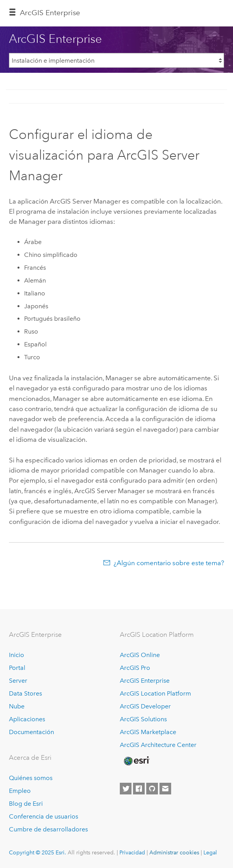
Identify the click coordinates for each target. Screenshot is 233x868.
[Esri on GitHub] (152, 789)
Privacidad (132, 852)
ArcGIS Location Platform (155, 693)
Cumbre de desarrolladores (48, 829)
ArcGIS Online (140, 655)
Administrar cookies (174, 852)
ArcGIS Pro (135, 668)
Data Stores (25, 693)
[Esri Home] (136, 761)
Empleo (20, 791)
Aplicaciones (27, 719)
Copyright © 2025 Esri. (38, 852)
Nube (17, 706)
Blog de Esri (26, 804)
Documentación (32, 732)
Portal (17, 668)
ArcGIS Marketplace (148, 732)
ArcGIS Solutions (143, 719)
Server (18, 681)
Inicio (17, 655)
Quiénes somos (31, 778)
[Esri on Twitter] (126, 789)
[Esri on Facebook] (139, 789)
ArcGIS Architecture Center (158, 745)
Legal (210, 852)
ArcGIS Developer (145, 706)
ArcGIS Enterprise (50, 13)
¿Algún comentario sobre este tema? (169, 563)
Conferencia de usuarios (44, 816)
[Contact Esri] (165, 789)
